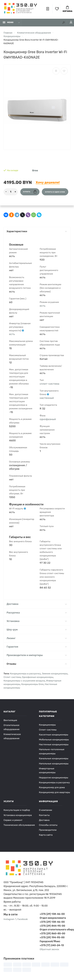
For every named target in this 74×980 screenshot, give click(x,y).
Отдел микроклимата (53, 918)
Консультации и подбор (17, 810)
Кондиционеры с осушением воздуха (24, 681)
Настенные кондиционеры (54, 744)
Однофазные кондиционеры (37, 677)
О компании (46, 810)
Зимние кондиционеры (55, 674)
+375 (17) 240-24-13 (52, 945)
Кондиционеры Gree (32, 684)
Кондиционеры (47, 725)
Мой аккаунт (71, 22)
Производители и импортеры (37, 655)
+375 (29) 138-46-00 (52, 914)
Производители (48, 830)
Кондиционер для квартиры (55, 792)
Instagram (9, 919)
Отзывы (37, 664)
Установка (37, 621)
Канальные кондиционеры (54, 758)
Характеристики (37, 231)
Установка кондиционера (18, 815)
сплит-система (49, 384)
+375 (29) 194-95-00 (52, 937)
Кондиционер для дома (52, 787)
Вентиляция (10, 720)
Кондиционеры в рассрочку (25, 674)
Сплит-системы (48, 730)
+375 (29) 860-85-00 (52, 933)
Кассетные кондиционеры (54, 735)
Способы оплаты (48, 825)
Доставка (37, 604)
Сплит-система (12, 677)
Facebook (22, 919)
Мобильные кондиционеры (54, 740)
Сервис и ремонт (13, 820)
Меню (8, 22)
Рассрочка (37, 613)
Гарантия (37, 647)
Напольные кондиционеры (54, 764)
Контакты (44, 815)
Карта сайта (46, 835)
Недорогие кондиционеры (54, 778)
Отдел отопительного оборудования (55, 929)
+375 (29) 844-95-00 (52, 926)
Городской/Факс (50, 941)
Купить (30, 192)
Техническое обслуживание (19, 825)
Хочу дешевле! (48, 182)
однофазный (48, 419)
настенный (47, 398)
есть (12, 334)
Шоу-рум (37, 630)
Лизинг (37, 638)
